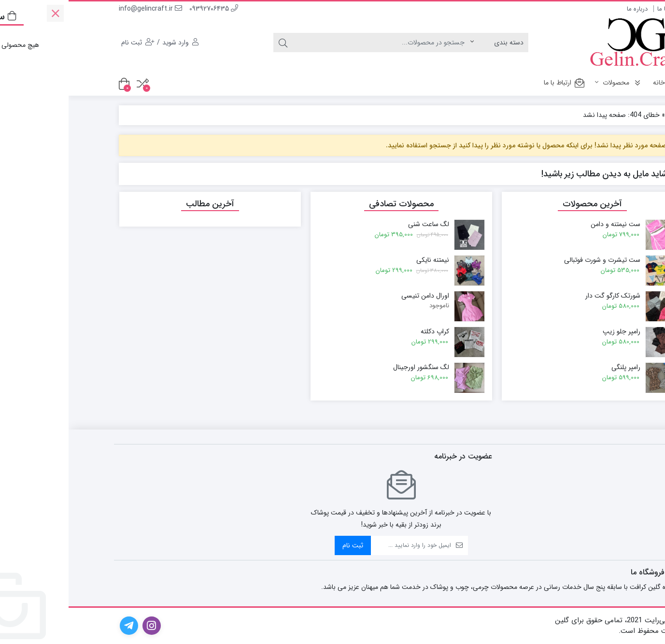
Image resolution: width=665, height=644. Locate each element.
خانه (597, 83)
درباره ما (569, 9)
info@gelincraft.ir (82, 9)
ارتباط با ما (602, 9)
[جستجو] (313, 43)
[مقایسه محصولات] (74, 84)
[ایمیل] (342, 545)
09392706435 (145, 9)
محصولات (551, 83)
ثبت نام (284, 545)
